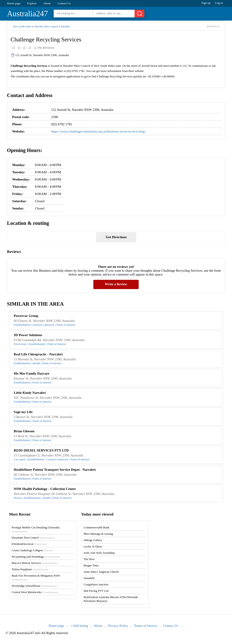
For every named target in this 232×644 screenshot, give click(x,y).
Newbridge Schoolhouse (34, 586)
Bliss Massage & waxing (98, 534)
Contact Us (64, 3)
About (47, 3)
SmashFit (89, 578)
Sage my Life (23, 412)
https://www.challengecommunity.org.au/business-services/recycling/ (98, 131)
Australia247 (28, 14)
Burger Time (91, 565)
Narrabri (65, 26)
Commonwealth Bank (97, 527)
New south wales (22, 26)
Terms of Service (145, 626)
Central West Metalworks (35, 592)
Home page (14, 3)
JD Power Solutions (28, 335)
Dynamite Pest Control (33, 538)
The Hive (89, 559)
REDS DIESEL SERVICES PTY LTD (41, 450)
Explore (32, 3)
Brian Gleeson (24, 431)
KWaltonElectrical (29, 544)
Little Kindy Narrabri (30, 393)
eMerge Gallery (93, 540)
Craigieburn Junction (96, 584)
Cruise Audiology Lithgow (32, 550)
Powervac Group (26, 316)
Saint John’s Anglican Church (101, 572)
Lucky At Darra (93, 546)
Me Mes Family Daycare (32, 373)
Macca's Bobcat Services (34, 563)
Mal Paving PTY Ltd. (96, 591)
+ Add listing (79, 626)
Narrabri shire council (46, 26)
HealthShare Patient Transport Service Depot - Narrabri (55, 470)
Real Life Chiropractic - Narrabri (38, 354)
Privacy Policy (118, 626)
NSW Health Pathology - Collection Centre (45, 489)
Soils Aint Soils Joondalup (99, 553)
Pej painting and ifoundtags (36, 557)
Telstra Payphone (30, 569)
